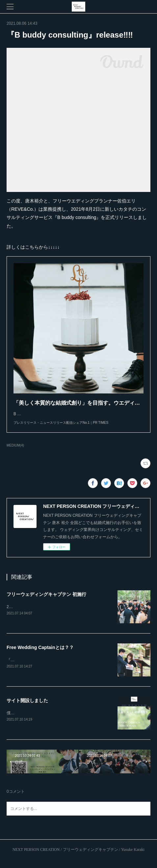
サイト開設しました (27, 708)
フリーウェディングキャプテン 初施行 (46, 601)
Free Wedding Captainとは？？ (40, 654)
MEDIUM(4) (15, 452)
